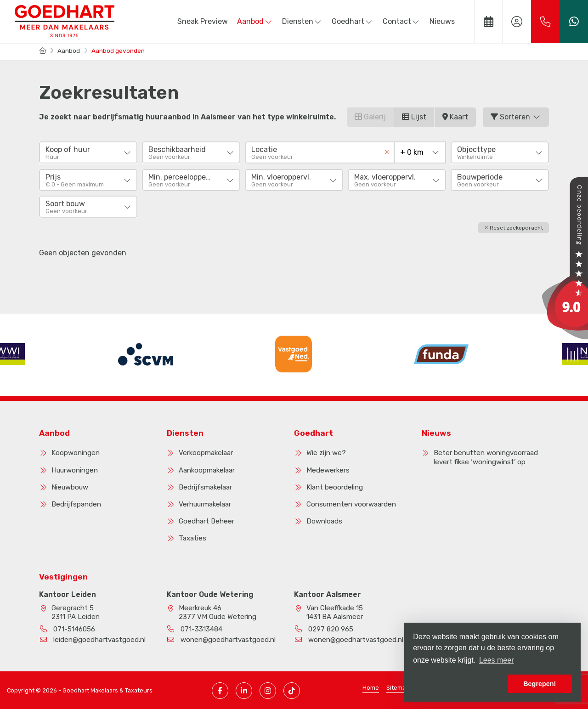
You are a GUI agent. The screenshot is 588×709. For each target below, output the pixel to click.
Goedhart (353, 21)
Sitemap (398, 687)
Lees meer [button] (497, 660)
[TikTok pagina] (292, 690)
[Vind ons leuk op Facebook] (220, 690)
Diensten (302, 21)
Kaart (455, 117)
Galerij (370, 117)
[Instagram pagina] (268, 690)
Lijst (414, 117)
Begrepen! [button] (540, 684)
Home (371, 687)
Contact (401, 21)
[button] (514, 227)
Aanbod (255, 21)
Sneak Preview (203, 21)
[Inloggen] (517, 22)
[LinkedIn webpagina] (244, 690)
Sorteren (516, 117)
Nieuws (442, 21)
